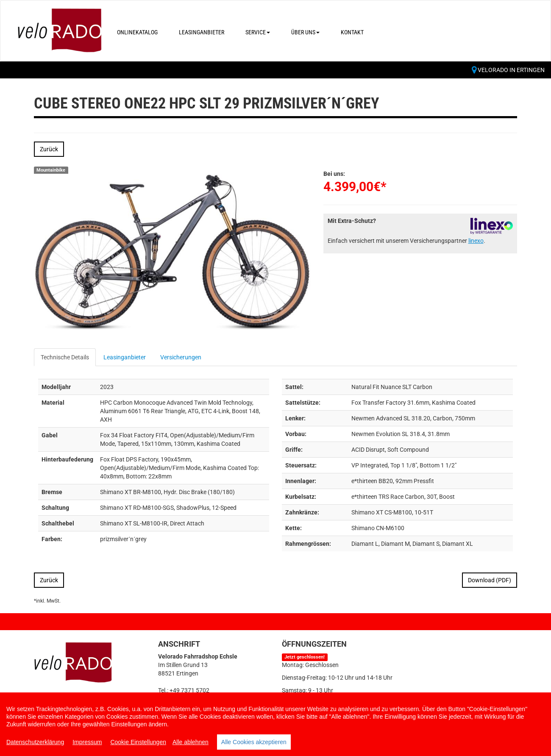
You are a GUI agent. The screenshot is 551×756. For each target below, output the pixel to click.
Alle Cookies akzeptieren (254, 742)
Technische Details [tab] (65, 357)
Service (258, 32)
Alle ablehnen (191, 742)
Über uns (305, 32)
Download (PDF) (490, 580)
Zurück (49, 149)
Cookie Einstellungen (138, 742)
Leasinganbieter (202, 32)
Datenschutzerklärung (35, 742)
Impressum (87, 742)
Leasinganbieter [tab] (125, 357)
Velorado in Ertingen (508, 70)
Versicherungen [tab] (181, 357)
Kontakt (352, 32)
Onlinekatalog (137, 32)
